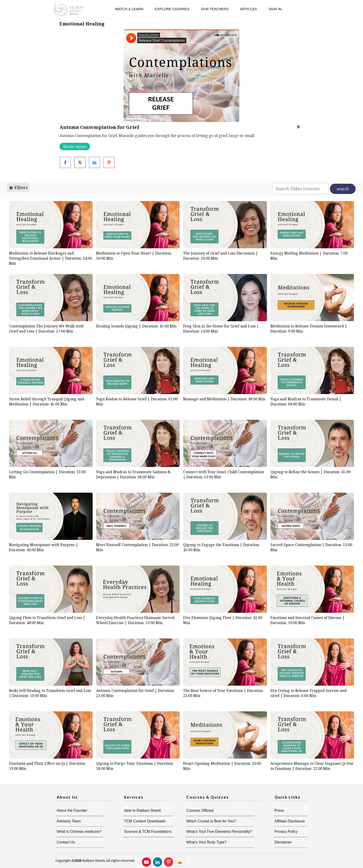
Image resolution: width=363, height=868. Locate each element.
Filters (18, 187)
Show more (75, 146)
